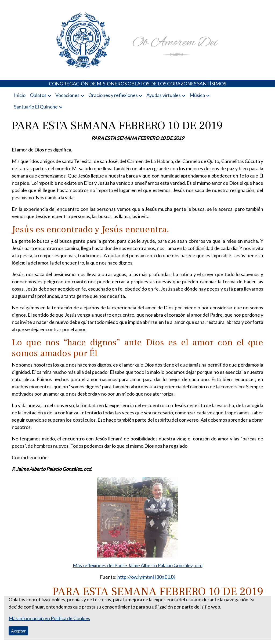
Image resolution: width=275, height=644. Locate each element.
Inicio (20, 95)
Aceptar (18, 631)
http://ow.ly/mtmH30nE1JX (146, 577)
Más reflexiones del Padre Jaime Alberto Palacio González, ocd (138, 565)
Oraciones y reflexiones (113, 95)
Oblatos (38, 95)
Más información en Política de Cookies (49, 618)
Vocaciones (67, 95)
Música (197, 95)
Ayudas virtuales (164, 95)
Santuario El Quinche (36, 107)
